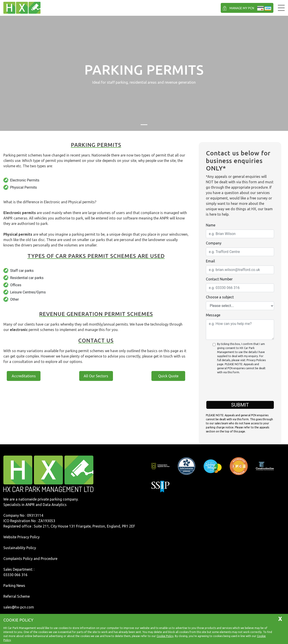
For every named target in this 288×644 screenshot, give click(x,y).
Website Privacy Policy (21, 537)
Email (210, 261)
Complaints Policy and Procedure (30, 559)
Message (213, 315)
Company (214, 243)
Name (211, 225)
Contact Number (219, 279)
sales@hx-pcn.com (19, 607)
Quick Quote (168, 376)
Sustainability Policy (20, 548)
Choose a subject (220, 297)
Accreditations (24, 376)
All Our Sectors (96, 376)
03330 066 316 (15, 575)
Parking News (14, 586)
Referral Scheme (17, 596)
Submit (240, 405)
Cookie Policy (165, 636)
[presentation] (240, 390)
